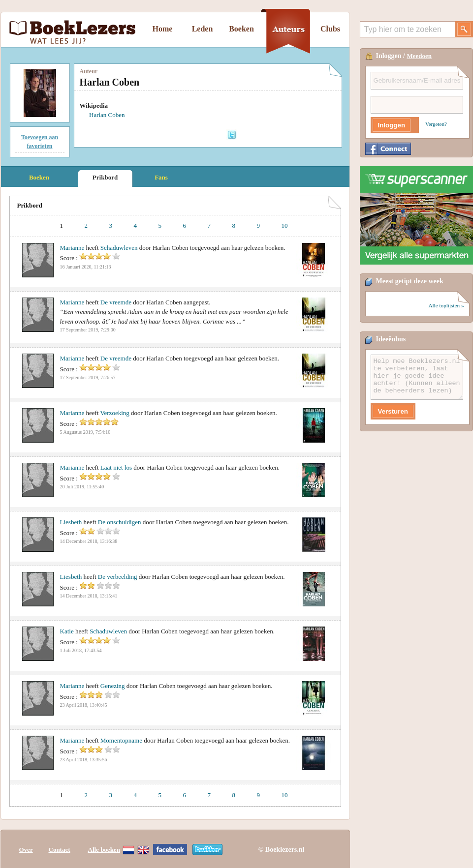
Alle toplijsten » (446, 305)
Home (163, 29)
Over (26, 850)
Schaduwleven (119, 248)
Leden (203, 29)
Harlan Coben (107, 115)
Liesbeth (71, 522)
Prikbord (105, 177)
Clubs (330, 29)
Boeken (241, 29)
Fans (161, 177)
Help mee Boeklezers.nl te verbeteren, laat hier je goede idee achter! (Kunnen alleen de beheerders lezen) (417, 377)
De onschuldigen (120, 522)
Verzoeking (115, 413)
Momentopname (121, 740)
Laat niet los (116, 467)
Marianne (72, 248)
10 (285, 225)
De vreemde (116, 302)
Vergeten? (436, 124)
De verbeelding (118, 577)
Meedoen (420, 56)
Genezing (113, 686)
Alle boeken (104, 850)
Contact (60, 850)
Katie (67, 631)
